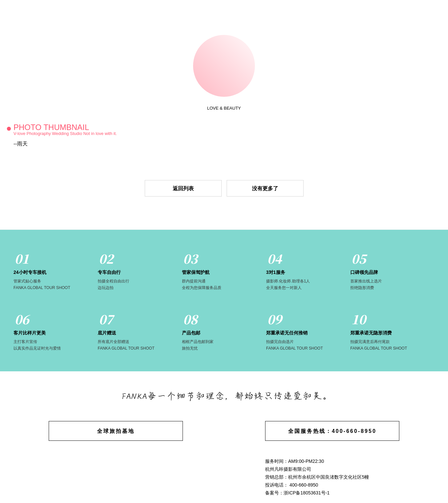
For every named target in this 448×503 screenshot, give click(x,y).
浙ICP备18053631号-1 (307, 493)
